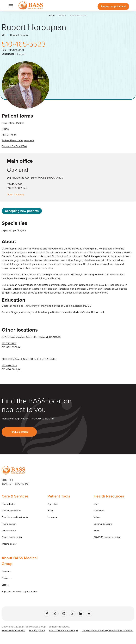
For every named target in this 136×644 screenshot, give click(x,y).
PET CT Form (9, 135)
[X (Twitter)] (72, 614)
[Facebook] (47, 614)
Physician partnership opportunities (19, 591)
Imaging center (9, 544)
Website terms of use (13, 630)
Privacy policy (37, 630)
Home (52, 15)
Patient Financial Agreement (18, 140)
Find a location (19, 432)
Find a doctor (8, 504)
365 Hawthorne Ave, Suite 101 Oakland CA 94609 (35, 178)
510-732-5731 (9, 343)
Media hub (99, 511)
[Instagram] (64, 614)
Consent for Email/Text (14, 146)
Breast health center (12, 537)
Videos (97, 517)
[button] (10, 6)
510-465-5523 (24, 44)
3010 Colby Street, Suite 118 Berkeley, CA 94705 (29, 359)
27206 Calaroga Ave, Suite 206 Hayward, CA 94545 (31, 337)
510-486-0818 (9, 365)
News (96, 531)
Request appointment (113, 6)
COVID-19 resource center (107, 537)
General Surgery (19, 35)
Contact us (7, 578)
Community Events (103, 524)
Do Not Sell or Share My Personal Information (107, 630)
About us (6, 571)
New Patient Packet (13, 123)
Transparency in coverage (63, 630)
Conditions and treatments (15, 517)
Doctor (63, 15)
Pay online (53, 504)
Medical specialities (11, 511)
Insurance (53, 517)
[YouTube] (89, 614)
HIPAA (5, 129)
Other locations (15, 194)
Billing (51, 511)
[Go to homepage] (31, 6)
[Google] (55, 614)
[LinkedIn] (81, 614)
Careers (6, 585)
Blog (96, 504)
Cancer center (9, 531)
